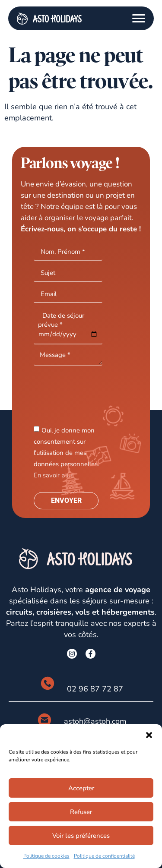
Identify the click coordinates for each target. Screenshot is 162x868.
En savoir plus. (54, 475)
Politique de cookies (46, 856)
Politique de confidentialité (104, 856)
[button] (149, 735)
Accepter (81, 788)
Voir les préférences (81, 836)
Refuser (81, 812)
